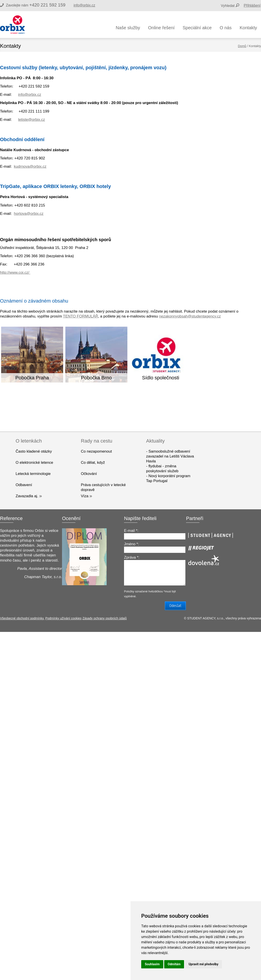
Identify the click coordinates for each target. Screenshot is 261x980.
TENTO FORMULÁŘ (80, 316)
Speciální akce (197, 28)
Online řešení (161, 28)
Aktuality (155, 441)
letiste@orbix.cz (31, 120)
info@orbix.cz (84, 5)
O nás (226, 28)
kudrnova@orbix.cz (30, 166)
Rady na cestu (97, 441)
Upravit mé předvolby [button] (203, 964)
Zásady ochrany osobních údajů (104, 618)
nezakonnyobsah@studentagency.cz (190, 316)
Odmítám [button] (174, 964)
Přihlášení (252, 5)
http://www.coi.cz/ (15, 273)
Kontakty (248, 28)
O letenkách (29, 441)
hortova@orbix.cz (29, 214)
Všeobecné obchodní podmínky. (22, 618)
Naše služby (128, 28)
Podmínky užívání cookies (63, 618)
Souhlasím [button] (152, 964)
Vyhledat (228, 6)
